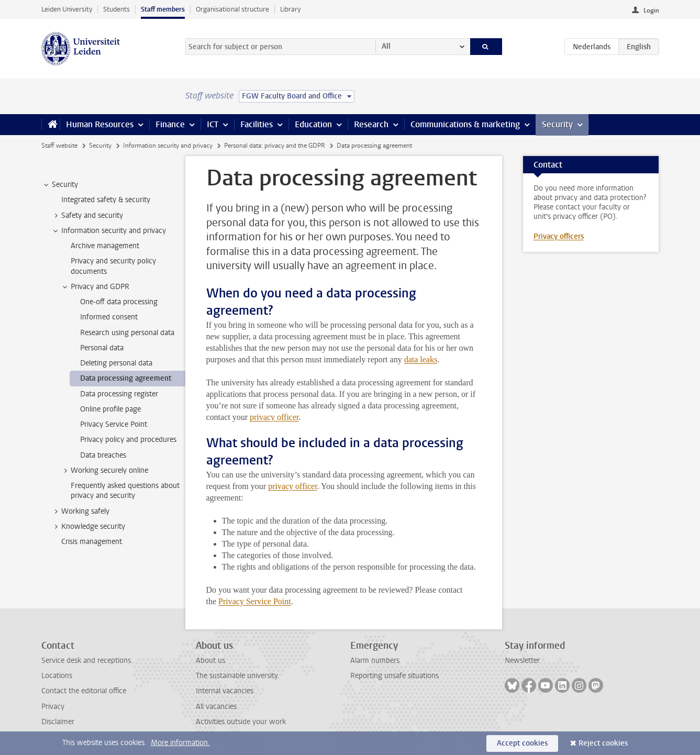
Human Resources (100, 124)
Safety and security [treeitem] (87, 216)
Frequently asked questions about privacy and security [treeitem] (125, 491)
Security (557, 124)
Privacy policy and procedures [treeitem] (128, 440)
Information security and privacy (168, 146)
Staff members (163, 9)
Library (290, 9)
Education (313, 124)
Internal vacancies (225, 691)
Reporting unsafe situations (395, 676)
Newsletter (522, 660)
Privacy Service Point (255, 601)
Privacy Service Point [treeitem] (114, 424)
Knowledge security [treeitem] (88, 527)
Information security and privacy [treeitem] (109, 231)
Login (651, 10)
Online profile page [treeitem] (110, 409)
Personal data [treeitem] (102, 348)
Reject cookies (603, 743)
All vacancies (216, 707)
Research (371, 124)
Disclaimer (58, 722)
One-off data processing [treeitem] (119, 302)
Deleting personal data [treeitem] (116, 363)
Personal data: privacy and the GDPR (275, 146)
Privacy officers (559, 236)
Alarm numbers (375, 660)
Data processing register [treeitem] (119, 394)
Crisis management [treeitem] (92, 542)
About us (210, 660)
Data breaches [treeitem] (103, 455)
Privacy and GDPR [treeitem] (95, 287)
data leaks (421, 359)
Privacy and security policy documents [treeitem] (113, 266)
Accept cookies (522, 743)
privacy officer (274, 417)
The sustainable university (237, 676)
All (386, 46)
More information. (180, 743)
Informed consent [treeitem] (109, 317)
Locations (57, 676)
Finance (170, 124)
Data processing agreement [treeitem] (126, 378)
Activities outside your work (241, 722)
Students (116, 9)
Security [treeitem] (60, 185)
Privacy (53, 707)
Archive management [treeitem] (105, 246)
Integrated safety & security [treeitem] (106, 200)
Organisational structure (232, 9)
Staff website (59, 146)
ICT (213, 124)
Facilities (257, 124)
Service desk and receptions (86, 660)
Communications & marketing (465, 124)
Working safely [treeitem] (80, 512)
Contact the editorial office (84, 691)
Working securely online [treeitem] (104, 471)
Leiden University (67, 9)
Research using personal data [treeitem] (127, 333)
